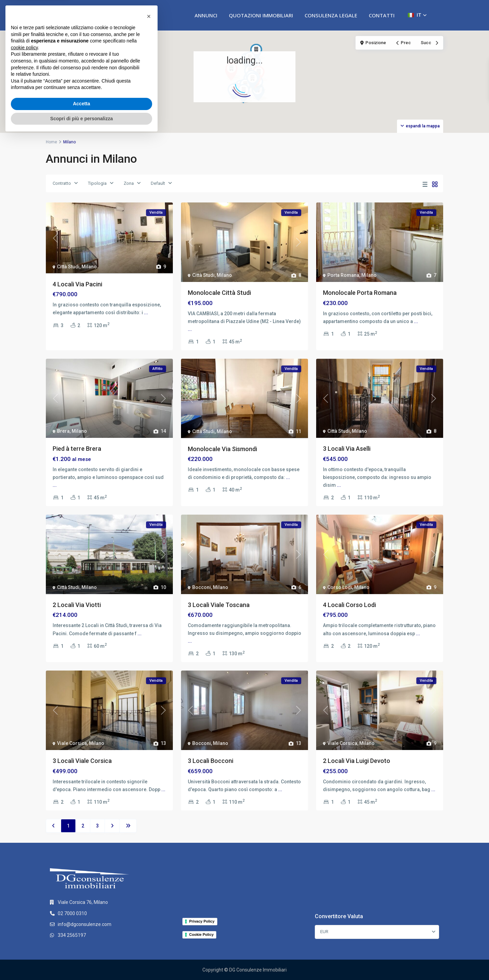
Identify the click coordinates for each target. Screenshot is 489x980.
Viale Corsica (72, 743)
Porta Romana (343, 275)
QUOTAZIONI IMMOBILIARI (261, 15)
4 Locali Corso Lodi (349, 605)
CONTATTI (382, 15)
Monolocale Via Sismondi (222, 449)
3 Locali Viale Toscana (219, 605)
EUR (324, 932)
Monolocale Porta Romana (360, 293)
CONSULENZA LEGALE (331, 15)
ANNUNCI (206, 15)
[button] (417, 15)
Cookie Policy (201, 934)
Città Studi (68, 267)
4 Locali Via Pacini (77, 284)
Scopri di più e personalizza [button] (81, 961)
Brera (63, 431)
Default (158, 183)
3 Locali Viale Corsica (82, 761)
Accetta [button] (82, 947)
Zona (129, 183)
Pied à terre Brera (77, 449)
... (146, 313)
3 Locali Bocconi (211, 761)
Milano (89, 267)
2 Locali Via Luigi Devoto (357, 761)
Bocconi (202, 587)
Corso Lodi (340, 587)
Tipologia (97, 183)
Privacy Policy (202, 921)
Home (51, 142)
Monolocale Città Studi (219, 293)
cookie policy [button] (24, 891)
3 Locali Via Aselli (347, 449)
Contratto (62, 183)
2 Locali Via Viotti (77, 605)
